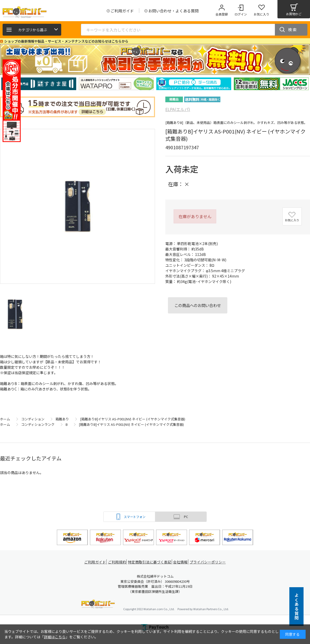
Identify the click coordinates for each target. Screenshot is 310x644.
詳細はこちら (55, 637)
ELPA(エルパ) (178, 109)
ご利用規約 (118, 562)
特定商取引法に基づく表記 (150, 562)
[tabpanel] (39, 84)
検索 (293, 30)
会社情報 (181, 562)
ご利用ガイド (95, 562)
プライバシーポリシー (209, 562)
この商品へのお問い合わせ (198, 305)
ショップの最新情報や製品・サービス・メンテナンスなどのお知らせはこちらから (66, 41)
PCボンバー (98, 605)
